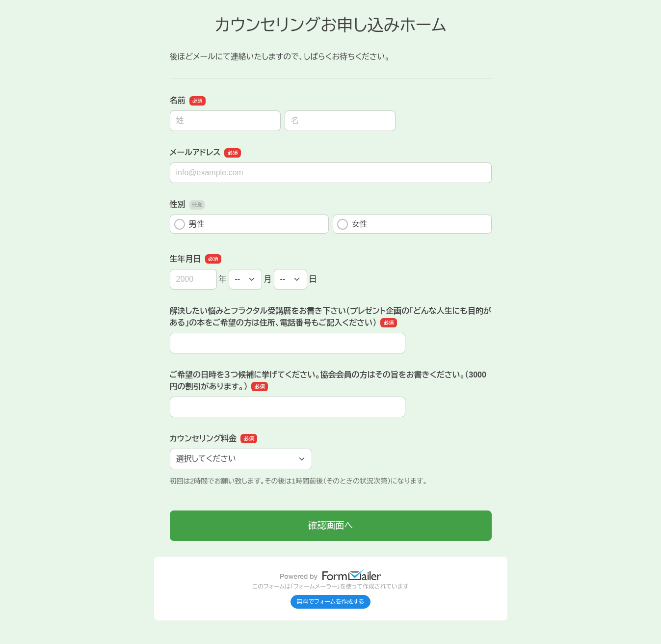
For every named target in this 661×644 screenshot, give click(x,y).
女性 (352, 224)
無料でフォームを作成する (331, 602)
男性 (189, 224)
